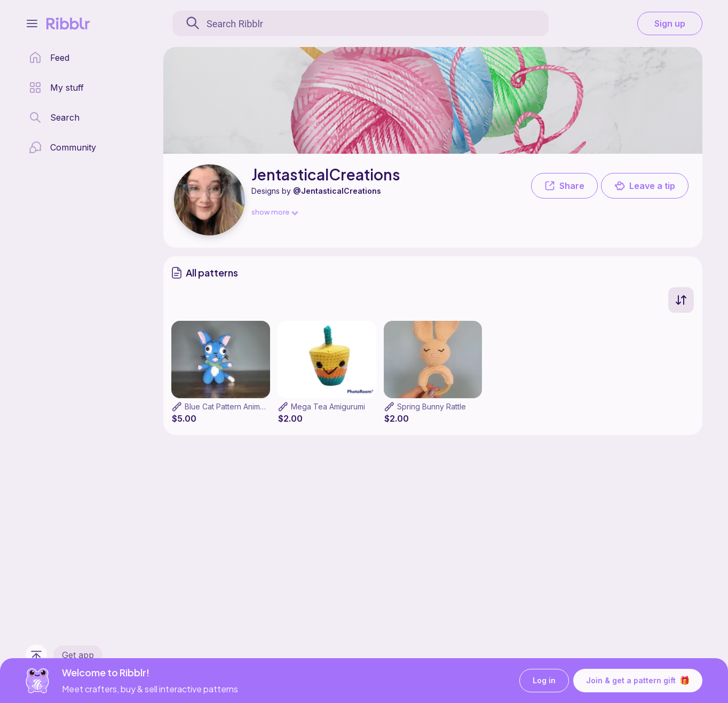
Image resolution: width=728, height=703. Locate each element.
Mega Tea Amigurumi (328, 406)
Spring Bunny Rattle (432, 406)
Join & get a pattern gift (638, 681)
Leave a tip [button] (645, 186)
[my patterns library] (56, 88)
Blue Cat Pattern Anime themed (239, 406)
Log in (544, 681)
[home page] (49, 58)
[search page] (54, 117)
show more (274, 212)
